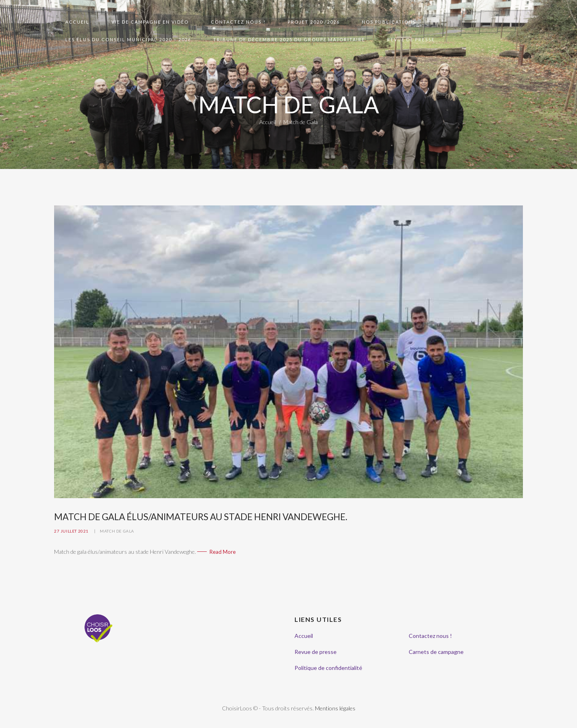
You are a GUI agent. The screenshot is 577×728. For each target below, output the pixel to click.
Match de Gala (117, 531)
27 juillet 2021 (71, 531)
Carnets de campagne (436, 652)
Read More (223, 552)
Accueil (268, 122)
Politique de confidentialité (328, 668)
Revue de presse (316, 652)
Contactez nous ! (430, 636)
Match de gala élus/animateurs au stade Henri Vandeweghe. (201, 517)
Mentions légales (335, 708)
